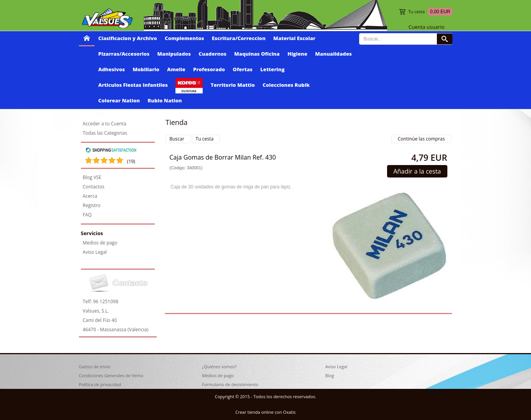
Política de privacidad (100, 384)
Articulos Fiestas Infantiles (133, 85)
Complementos (185, 38)
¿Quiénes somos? (219, 366)
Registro (92, 205)
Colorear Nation (119, 100)
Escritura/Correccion (239, 38)
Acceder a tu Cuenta (105, 124)
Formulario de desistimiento (230, 384)
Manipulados (174, 54)
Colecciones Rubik (286, 85)
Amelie (176, 69)
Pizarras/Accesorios (124, 54)
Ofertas (243, 69)
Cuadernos (213, 54)
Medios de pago (100, 243)
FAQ (87, 215)
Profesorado (209, 69)
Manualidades (333, 54)
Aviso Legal (95, 252)
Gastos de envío (95, 366)
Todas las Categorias (105, 133)
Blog (329, 375)
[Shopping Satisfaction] (111, 151)
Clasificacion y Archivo (128, 38)
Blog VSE (92, 177)
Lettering (273, 69)
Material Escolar (294, 38)
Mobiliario (146, 69)
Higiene (297, 54)
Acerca (90, 196)
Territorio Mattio (233, 85)
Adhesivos (112, 69)
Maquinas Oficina (257, 54)
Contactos (94, 187)
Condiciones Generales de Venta (111, 375)
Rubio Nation (165, 100)
